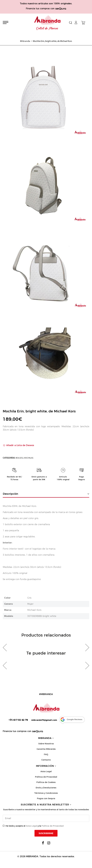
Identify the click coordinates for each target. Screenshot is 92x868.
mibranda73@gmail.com (44, 720)
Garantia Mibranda (46, 749)
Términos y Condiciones (46, 793)
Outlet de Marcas (47, 29)
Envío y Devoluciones (46, 788)
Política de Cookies (46, 782)
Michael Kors (34, 610)
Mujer (30, 604)
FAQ (46, 754)
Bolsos (19, 458)
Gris (29, 598)
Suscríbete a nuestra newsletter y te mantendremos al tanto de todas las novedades (46, 810)
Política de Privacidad (46, 777)
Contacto (46, 760)
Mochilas (28, 458)
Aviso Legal (46, 771)
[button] (18, 445)
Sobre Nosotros (46, 744)
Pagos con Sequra (46, 798)
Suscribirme (46, 833)
